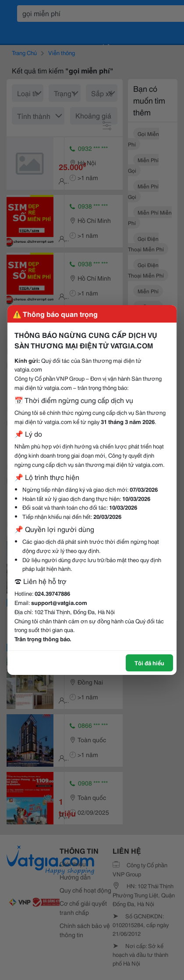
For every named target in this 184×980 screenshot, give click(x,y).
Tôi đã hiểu (149, 663)
